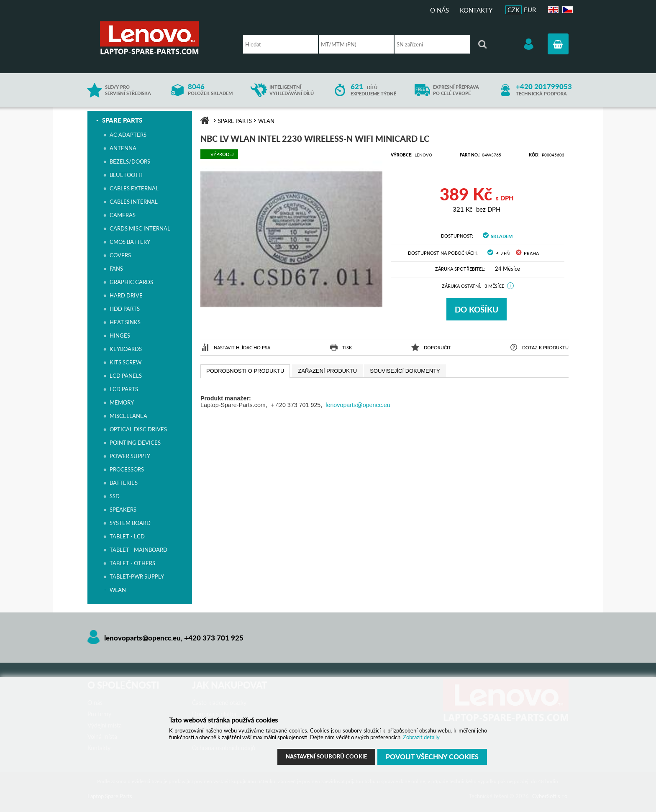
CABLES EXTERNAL (134, 188)
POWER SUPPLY (130, 456)
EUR (530, 10)
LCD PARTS (124, 389)
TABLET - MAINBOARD (138, 550)
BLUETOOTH (126, 175)
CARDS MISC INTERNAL (140, 228)
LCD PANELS (126, 376)
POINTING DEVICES (135, 443)
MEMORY (122, 402)
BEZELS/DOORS (130, 161)
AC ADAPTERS (128, 135)
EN (552, 10)
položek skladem (210, 90)
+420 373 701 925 (214, 638)
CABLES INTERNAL (134, 202)
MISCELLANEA (128, 416)
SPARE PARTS (122, 120)
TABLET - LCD (127, 536)
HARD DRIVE (126, 295)
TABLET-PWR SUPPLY (137, 576)
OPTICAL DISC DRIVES (138, 429)
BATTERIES (124, 483)
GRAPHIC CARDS (131, 282)
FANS (116, 269)
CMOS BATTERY (130, 242)
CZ (566, 10)
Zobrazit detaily (421, 737)
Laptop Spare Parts (163, 38)
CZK (514, 10)
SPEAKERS (123, 510)
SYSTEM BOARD (130, 523)
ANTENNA (123, 148)
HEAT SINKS (125, 322)
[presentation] (245, 371)
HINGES (120, 336)
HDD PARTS (125, 309)
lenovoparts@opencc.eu (358, 405)
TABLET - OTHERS (132, 563)
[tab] (245, 371)
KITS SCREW (126, 362)
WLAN (118, 590)
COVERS (120, 255)
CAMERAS (123, 215)
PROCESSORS (127, 469)
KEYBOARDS (126, 349)
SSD (115, 496)
